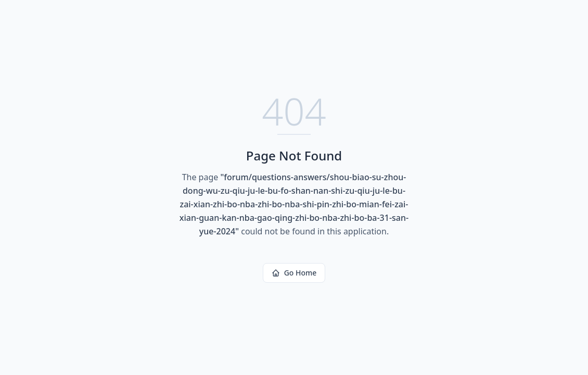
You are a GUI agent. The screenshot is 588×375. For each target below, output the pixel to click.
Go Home (294, 273)
